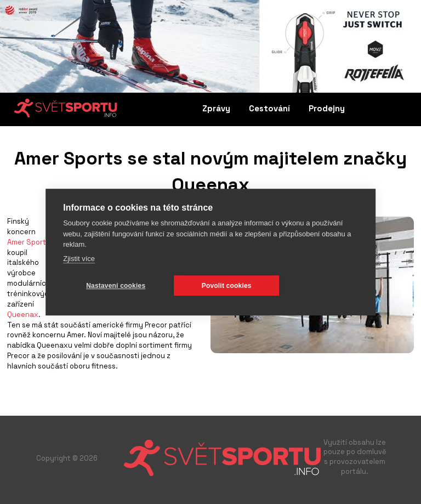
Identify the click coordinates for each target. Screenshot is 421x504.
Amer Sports (29, 242)
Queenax (23, 315)
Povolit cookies (227, 286)
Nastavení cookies (116, 286)
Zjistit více (79, 259)
